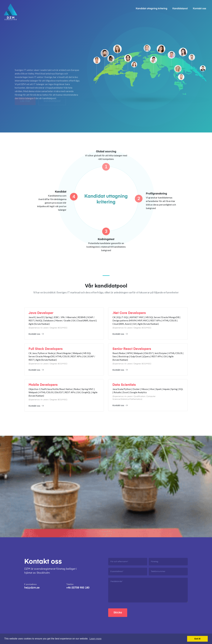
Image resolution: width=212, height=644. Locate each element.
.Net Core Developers (129, 313)
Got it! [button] (197, 639)
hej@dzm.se (32, 588)
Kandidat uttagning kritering (151, 9)
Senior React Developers (132, 349)
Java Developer (41, 313)
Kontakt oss (199, 9)
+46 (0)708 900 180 (78, 588)
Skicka (118, 613)
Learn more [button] (95, 639)
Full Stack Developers (46, 349)
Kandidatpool (180, 9)
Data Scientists (124, 385)
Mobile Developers (43, 385)
